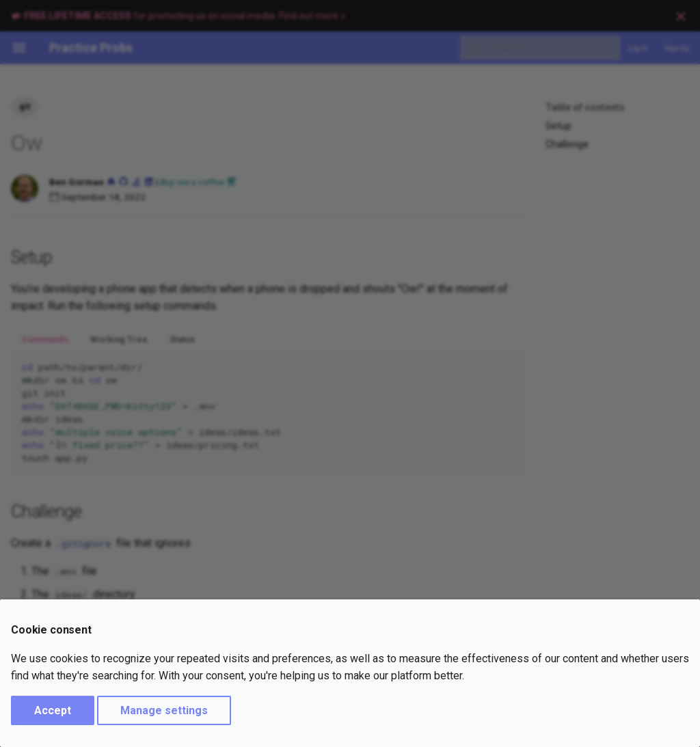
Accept (53, 710)
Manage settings (164, 710)
